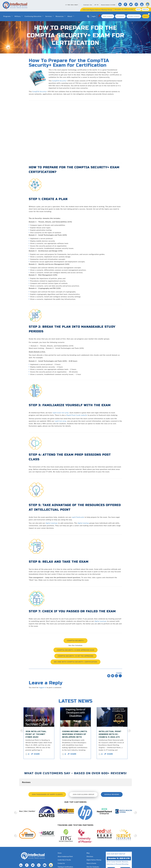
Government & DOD (108, 5)
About (70, 16)
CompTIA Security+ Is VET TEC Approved (75, 656)
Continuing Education (33, 16)
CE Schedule (120, 16)
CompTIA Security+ (60, 81)
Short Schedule (108, 16)
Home (60, 852)
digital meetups (52, 523)
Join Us (145, 9)
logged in (43, 687)
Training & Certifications (65, 866)
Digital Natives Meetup (94, 859)
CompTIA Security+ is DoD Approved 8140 (76, 650)
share (37, 753)
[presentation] (22, 731)
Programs (7, 16)
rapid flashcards (78, 517)
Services (49, 16)
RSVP (138, 9)
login (94, 16)
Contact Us (88, 5)
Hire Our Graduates (93, 866)
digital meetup (83, 523)
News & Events (91, 862)
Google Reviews (112, 794)
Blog (88, 852)
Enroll (146, 16)
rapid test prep (61, 421)
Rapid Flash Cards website (77, 415)
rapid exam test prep (60, 413)
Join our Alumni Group (84, 794)
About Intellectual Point (65, 856)
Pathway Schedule (134, 16)
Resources (60, 16)
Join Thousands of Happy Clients (47, 794)
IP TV (97, 5)
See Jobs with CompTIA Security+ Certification (75, 661)
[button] (19, 788)
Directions (90, 856)
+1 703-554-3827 (72, 5)
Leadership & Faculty (64, 859)
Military (18, 16)
